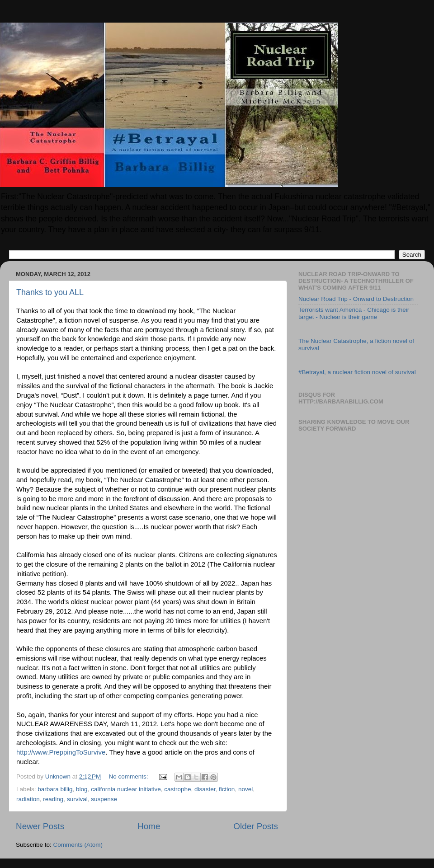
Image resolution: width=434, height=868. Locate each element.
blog (82, 789)
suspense (104, 799)
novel (245, 789)
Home (149, 826)
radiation (28, 799)
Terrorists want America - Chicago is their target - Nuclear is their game (354, 313)
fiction (227, 789)
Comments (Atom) (78, 845)
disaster (205, 789)
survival (77, 799)
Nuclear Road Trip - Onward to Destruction (356, 299)
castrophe (177, 789)
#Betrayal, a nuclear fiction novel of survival (357, 372)
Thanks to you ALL (50, 292)
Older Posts (256, 826)
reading (53, 799)
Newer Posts (40, 826)
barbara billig (55, 789)
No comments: (130, 777)
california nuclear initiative (126, 789)
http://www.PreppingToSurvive (61, 752)
